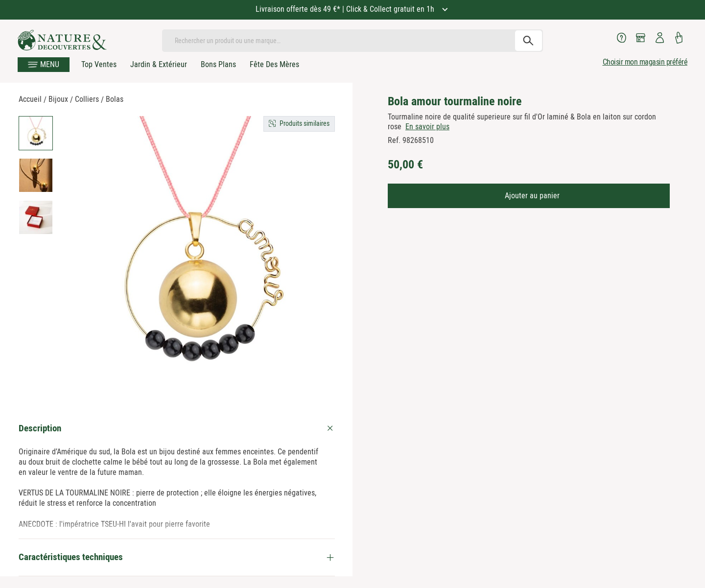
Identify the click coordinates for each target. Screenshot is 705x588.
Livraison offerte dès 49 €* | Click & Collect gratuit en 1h (346, 9)
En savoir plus (427, 127)
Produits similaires (305, 123)
